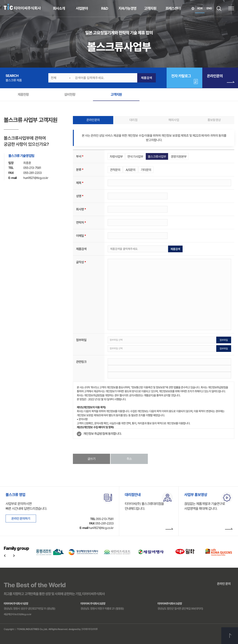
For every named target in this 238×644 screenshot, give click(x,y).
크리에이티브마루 (89, 629)
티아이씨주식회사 (22, 7)
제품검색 (147, 78)
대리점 (133, 120)
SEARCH (219, 8)
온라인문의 (221, 79)
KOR (200, 8)
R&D (105, 8)
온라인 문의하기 (21, 519)
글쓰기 (91, 459)
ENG (209, 8)
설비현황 (70, 94)
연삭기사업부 (135, 157)
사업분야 (82, 8)
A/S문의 (131, 170)
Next (14, 556)
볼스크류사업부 (157, 157)
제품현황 (23, 94)
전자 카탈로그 (181, 76)
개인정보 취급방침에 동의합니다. (102, 434)
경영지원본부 (178, 157)
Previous (5, 556)
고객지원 (150, 8)
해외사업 (174, 120)
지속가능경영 (127, 8)
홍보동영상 (214, 120)
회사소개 (59, 8)
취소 (129, 459)
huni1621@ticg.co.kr (36, 178)
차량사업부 (116, 157)
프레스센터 (173, 8)
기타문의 (146, 170)
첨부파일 (224, 340)
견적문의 (115, 170)
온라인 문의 (224, 584)
